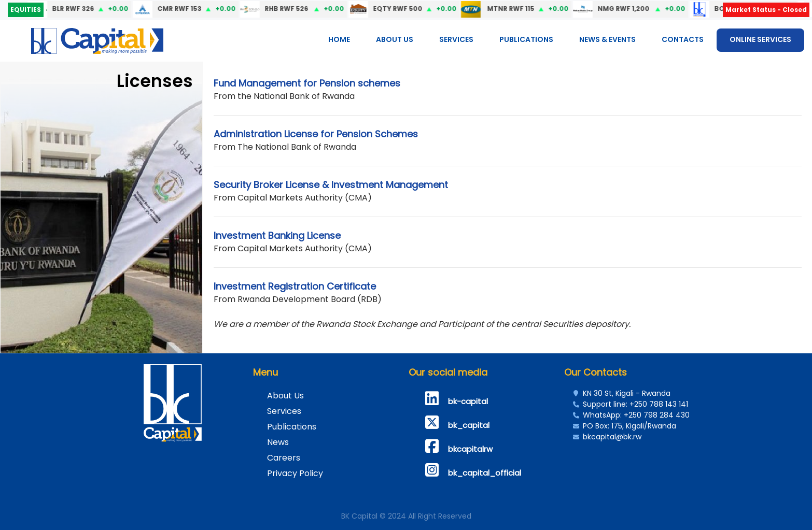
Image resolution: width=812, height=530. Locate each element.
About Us (395, 39)
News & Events (607, 39)
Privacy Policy (295, 473)
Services (456, 39)
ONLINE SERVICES (760, 39)
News (278, 442)
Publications (526, 39)
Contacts (683, 39)
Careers (284, 458)
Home (339, 39)
